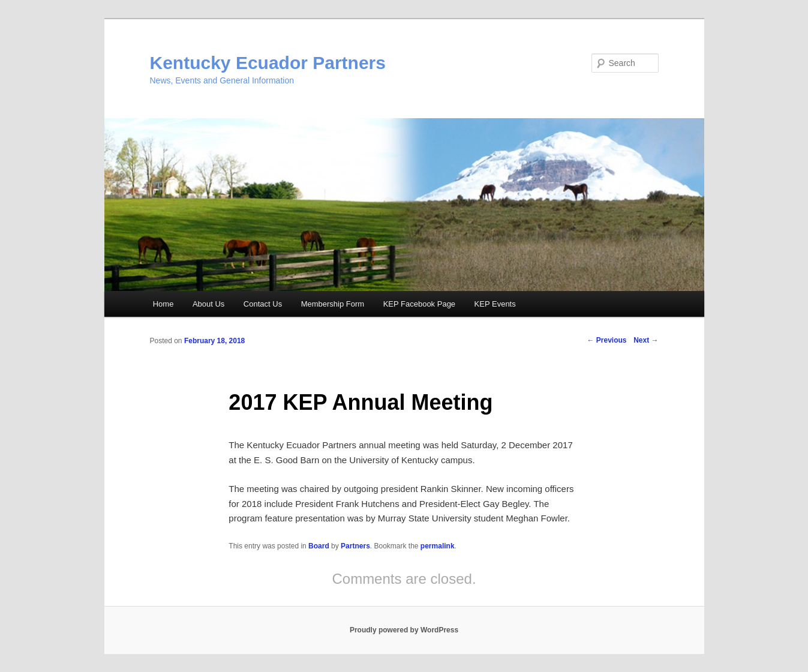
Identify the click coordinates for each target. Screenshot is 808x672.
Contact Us (263, 304)
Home (163, 304)
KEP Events (495, 304)
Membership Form (333, 304)
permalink (438, 546)
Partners (355, 546)
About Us (208, 304)
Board (319, 546)
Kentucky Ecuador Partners (268, 63)
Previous (606, 340)
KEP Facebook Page (419, 304)
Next (646, 340)
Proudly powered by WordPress (404, 630)
